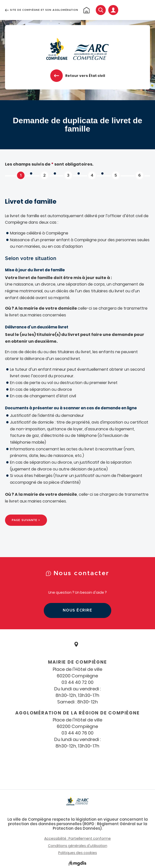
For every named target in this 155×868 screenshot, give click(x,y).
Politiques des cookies (78, 853)
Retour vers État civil (85, 76)
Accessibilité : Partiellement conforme (77, 838)
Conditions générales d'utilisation (78, 846)
